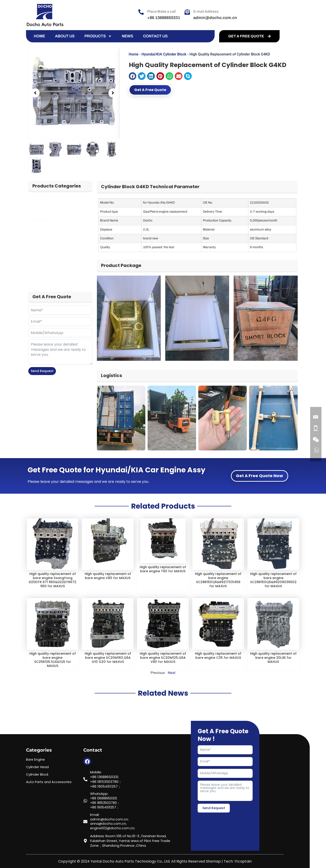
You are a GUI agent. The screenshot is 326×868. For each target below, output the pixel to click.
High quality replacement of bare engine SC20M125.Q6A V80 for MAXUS (163, 664)
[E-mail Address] (187, 12)
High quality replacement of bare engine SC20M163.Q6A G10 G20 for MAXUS (108, 664)
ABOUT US (65, 36)
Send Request (42, 371)
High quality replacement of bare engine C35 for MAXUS (218, 662)
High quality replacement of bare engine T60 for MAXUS (163, 571)
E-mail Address (206, 11)
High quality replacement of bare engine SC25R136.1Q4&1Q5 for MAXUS (53, 664)
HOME (39, 36)
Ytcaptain (243, 862)
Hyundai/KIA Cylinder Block (164, 54)
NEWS (127, 36)
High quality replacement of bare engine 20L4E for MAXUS (273, 662)
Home (134, 54)
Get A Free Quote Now (259, 476)
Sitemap (213, 862)
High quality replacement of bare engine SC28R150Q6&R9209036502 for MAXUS (273, 580)
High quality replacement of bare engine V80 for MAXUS (108, 578)
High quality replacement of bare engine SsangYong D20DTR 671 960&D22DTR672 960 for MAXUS (53, 582)
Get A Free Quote (156, 90)
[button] (35, 93)
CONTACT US (155, 36)
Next (172, 681)
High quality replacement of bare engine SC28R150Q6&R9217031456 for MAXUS (218, 580)
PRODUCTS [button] (98, 36)
